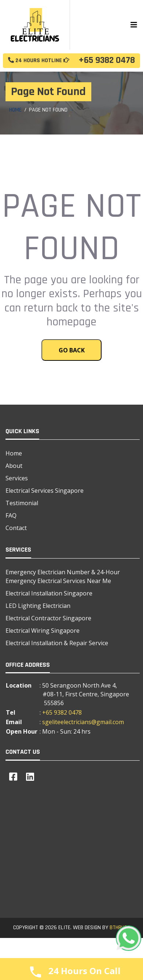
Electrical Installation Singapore (49, 593)
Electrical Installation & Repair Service (57, 643)
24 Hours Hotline (39, 60)
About (14, 466)
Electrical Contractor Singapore (48, 618)
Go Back (72, 350)
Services (17, 478)
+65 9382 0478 (72, 61)
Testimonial (22, 503)
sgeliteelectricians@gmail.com (83, 722)
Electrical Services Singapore (45, 491)
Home (15, 110)
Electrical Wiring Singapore (43, 631)
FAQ (11, 515)
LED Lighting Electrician (38, 606)
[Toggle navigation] (134, 25)
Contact (16, 528)
